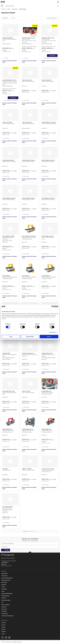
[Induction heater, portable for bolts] (10, 30)
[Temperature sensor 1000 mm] (10, 73)
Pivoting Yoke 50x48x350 (48, 162)
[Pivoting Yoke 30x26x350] (30, 153)
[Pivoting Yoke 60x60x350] (10, 191)
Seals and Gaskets (6, 600)
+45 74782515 (5, 563)
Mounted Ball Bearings (7, 594)
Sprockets (4, 607)
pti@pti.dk (4, 564)
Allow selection (30, 337)
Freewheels (4, 589)
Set (2, 602)
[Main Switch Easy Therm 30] (50, 191)
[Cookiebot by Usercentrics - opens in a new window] (52, 307)
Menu (2, 6)
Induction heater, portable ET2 (10, 277)
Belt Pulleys (4, 582)
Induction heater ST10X (47, 430)
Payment (4, 631)
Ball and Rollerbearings (7, 578)
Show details (52, 332)
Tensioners (4, 611)
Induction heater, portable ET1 (29, 277)
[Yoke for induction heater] (30, 73)
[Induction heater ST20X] (10, 422)
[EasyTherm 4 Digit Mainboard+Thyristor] (10, 499)
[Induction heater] (30, 30)
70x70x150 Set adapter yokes (49, 124)
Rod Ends (4, 598)
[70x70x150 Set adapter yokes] (50, 115)
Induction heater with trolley (29, 237)
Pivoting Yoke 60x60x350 (9, 200)
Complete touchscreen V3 (48, 470)
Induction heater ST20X (8, 430)
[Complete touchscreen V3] (50, 461)
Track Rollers (5, 614)
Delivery (3, 627)
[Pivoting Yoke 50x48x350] (50, 153)
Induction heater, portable (28, 470)
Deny (11, 337)
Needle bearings (5, 596)
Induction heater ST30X (47, 393)
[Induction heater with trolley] (30, 229)
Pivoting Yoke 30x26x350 (28, 162)
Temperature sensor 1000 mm (10, 81)
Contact (3, 625)
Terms (3, 634)
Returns (3, 629)
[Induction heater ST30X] (50, 384)
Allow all (49, 337)
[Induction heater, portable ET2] (10, 268)
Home (9, 9)
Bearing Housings (6, 580)
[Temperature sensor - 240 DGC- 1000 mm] (30, 346)
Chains (3, 587)
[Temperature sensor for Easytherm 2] (10, 229)
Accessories (15, 9)
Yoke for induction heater (28, 81)
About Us (4, 623)
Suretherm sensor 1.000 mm (9, 162)
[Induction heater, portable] (30, 461)
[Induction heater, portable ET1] (30, 268)
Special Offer (5, 574)
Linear (3, 591)
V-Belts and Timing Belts (7, 616)
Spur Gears (4, 609)
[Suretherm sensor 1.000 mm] (10, 153)
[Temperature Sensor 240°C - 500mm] (50, 346)
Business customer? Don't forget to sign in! (10, 61)
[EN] (3, 2)
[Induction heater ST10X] (50, 422)
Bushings (4, 585)
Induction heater (26, 39)
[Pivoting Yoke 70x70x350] (30, 191)
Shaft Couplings (5, 605)
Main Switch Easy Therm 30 (48, 200)
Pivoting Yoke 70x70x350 (28, 200)
